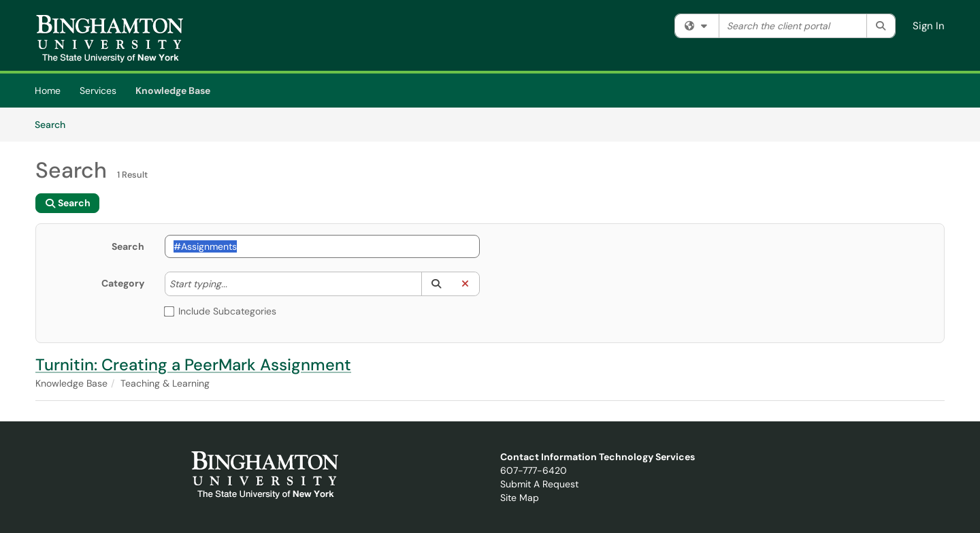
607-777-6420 (534, 470)
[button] (436, 284)
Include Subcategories (220, 311)
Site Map (520, 498)
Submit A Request (539, 484)
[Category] (234, 284)
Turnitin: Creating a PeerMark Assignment (193, 365)
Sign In (929, 26)
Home (48, 91)
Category (123, 283)
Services (98, 91)
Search (55, 124)
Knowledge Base (173, 91)
